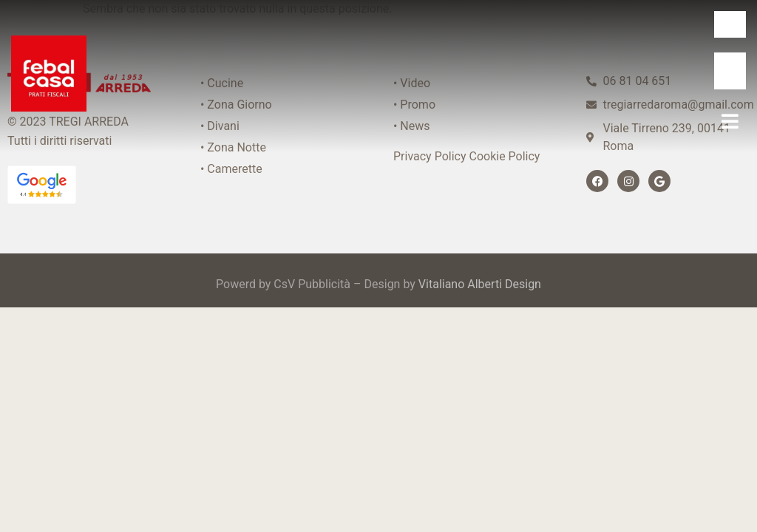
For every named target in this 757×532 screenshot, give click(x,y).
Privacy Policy (430, 156)
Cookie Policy (504, 156)
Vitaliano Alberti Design (480, 284)
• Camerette (231, 169)
